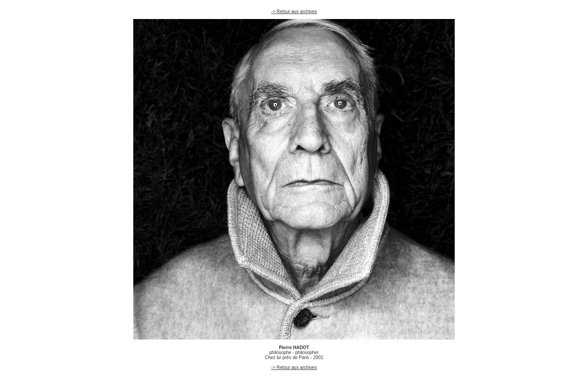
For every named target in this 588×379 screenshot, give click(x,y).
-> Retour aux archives (294, 12)
